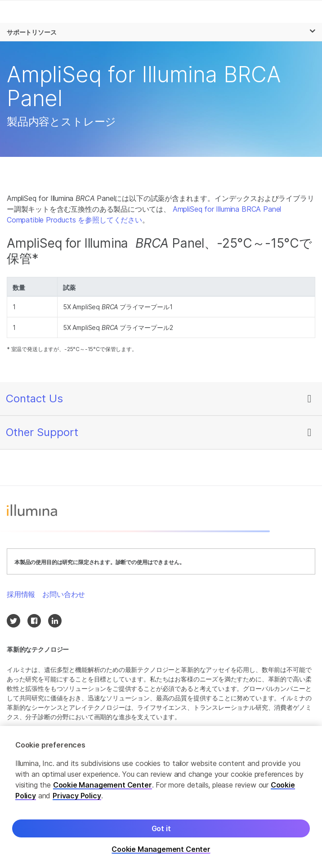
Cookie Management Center (103, 785)
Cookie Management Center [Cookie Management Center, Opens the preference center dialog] (161, 849)
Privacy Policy (77, 796)
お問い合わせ (64, 594)
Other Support (42, 432)
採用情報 (21, 594)
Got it (161, 828)
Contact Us (34, 398)
